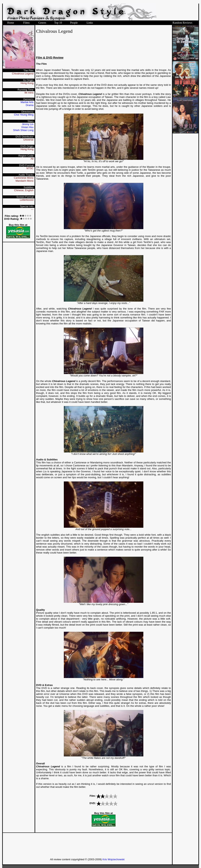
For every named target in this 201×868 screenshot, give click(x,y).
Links (90, 23)
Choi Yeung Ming (24, 115)
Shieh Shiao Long (23, 130)
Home (11, 23)
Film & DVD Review (50, 57)
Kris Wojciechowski (113, 859)
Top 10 (58, 23)
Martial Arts (27, 102)
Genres (42, 23)
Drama (30, 105)
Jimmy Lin (28, 124)
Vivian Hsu (27, 127)
